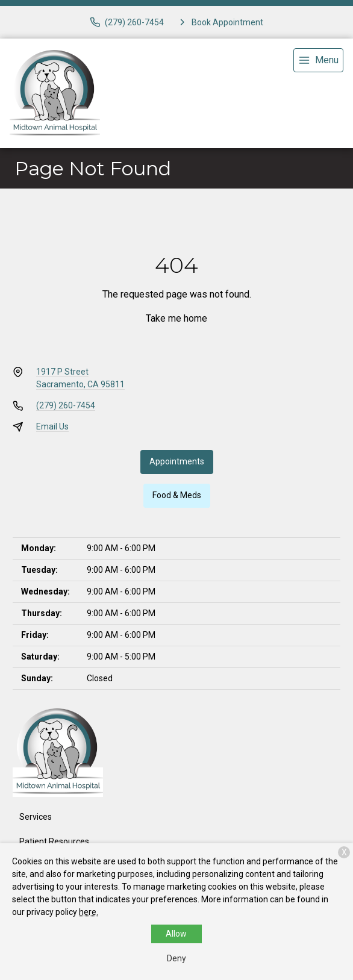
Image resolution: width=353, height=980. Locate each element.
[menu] (318, 60)
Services (36, 817)
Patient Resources (54, 841)
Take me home (176, 318)
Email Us (52, 426)
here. (89, 912)
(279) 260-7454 (66, 405)
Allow (176, 934)
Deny (176, 958)
